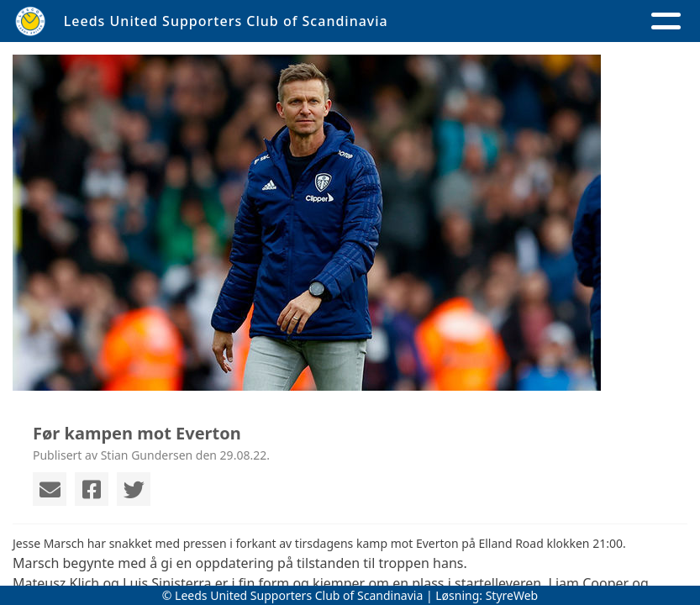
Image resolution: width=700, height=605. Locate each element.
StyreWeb (512, 595)
